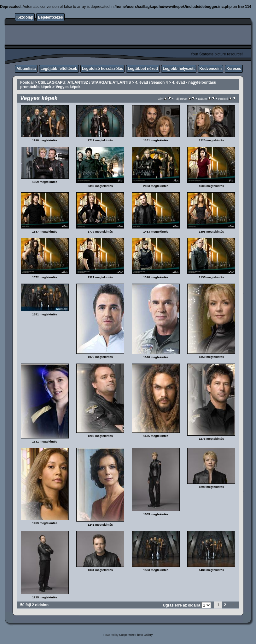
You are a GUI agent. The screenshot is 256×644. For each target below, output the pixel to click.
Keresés (234, 69)
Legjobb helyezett (179, 69)
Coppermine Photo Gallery (136, 635)
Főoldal (27, 82)
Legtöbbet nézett (143, 69)
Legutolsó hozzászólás (103, 69)
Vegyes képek (68, 87)
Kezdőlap (25, 17)
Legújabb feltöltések (59, 69)
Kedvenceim (211, 69)
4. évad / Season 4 (151, 82)
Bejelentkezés (50, 17)
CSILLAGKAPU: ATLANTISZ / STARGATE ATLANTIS (84, 82)
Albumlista (26, 69)
